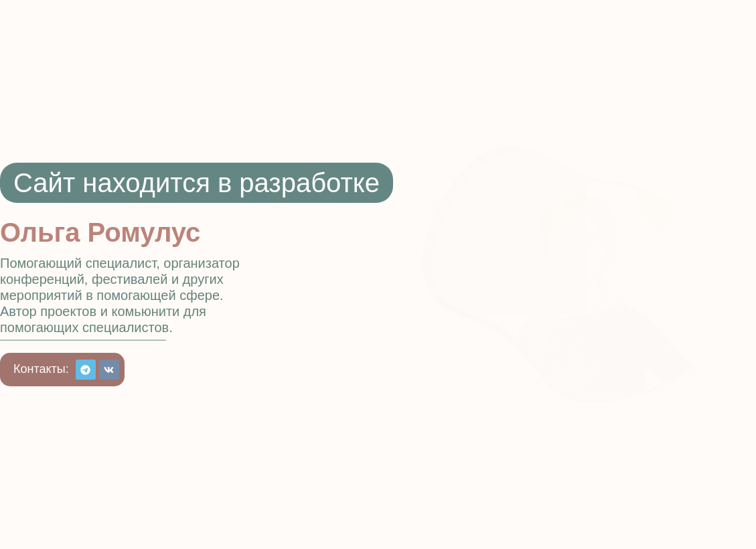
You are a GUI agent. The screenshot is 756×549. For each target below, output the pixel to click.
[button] (41, 369)
